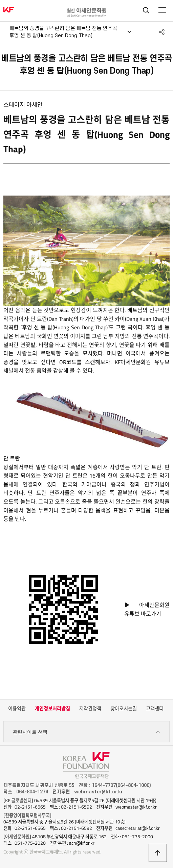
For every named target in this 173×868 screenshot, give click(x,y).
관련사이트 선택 (86, 732)
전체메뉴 (162, 10)
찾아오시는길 (124, 709)
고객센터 (155, 709)
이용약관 (17, 709)
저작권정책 (90, 709)
